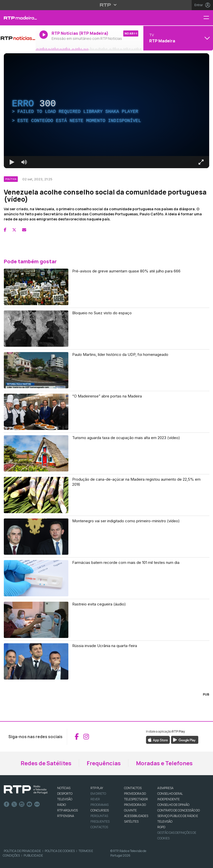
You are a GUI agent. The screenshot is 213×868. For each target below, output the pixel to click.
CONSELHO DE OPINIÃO (173, 805)
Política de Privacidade (22, 851)
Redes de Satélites (46, 763)
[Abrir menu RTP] (107, 5)
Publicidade (33, 855)
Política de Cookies (60, 851)
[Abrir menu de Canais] (178, 38)
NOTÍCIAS (64, 788)
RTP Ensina (66, 816)
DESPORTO (65, 794)
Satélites (131, 821)
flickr (37, 804)
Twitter (14, 804)
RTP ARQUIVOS (67, 810)
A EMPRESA (165, 788)
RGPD (161, 827)
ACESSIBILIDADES (136, 816)
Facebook (7, 804)
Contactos (99, 827)
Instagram (22, 804)
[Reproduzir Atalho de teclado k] (12, 162)
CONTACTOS (133, 788)
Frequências (104, 763)
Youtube (29, 804)
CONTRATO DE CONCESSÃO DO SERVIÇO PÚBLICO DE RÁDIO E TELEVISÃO (179, 816)
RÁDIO (62, 805)
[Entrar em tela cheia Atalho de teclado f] (201, 162)
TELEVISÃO (65, 799)
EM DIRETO (98, 794)
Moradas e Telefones (164, 763)
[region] (106, 111)
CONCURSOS (100, 810)
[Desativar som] (24, 162)
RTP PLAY (97, 788)
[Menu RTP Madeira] (208, 18)
